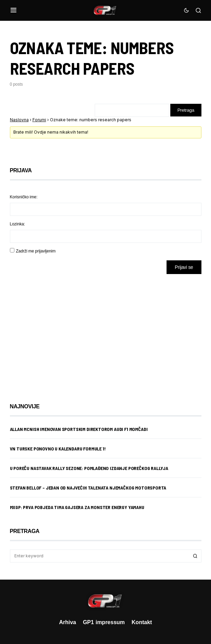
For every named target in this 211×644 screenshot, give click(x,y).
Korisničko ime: (24, 197)
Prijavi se (184, 268)
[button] (14, 10)
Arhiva (68, 622)
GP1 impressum (104, 622)
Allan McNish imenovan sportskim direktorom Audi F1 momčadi (79, 430)
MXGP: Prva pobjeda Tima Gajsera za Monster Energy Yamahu (77, 508)
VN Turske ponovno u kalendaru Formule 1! (58, 449)
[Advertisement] (65, 334)
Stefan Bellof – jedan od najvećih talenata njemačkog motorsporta (88, 488)
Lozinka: (18, 225)
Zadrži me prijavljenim (36, 252)
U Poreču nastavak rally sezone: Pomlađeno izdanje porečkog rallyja (89, 469)
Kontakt (142, 622)
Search (195, 557)
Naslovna (19, 120)
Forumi (39, 120)
